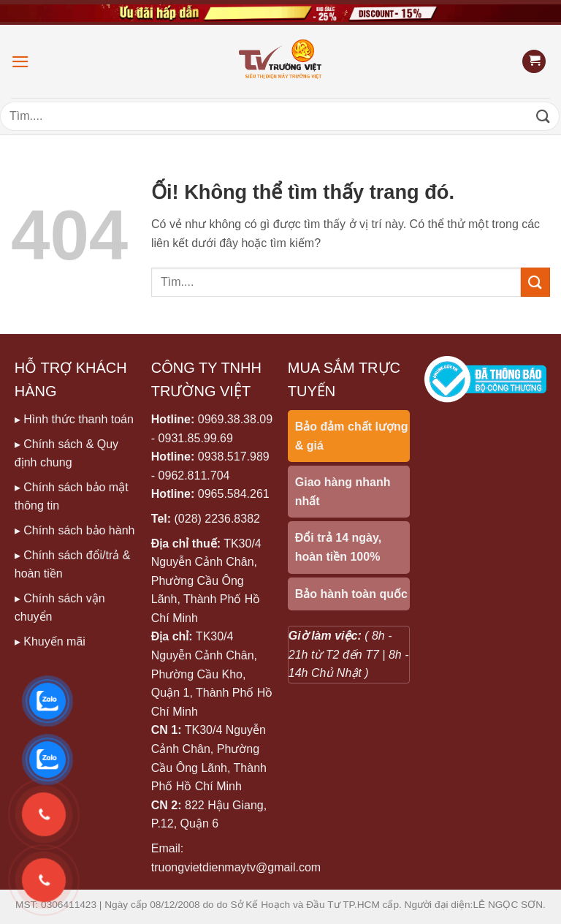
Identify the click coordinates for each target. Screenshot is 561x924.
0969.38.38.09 (235, 419)
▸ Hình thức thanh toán (74, 419)
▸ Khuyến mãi (50, 641)
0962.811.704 (194, 476)
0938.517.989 (234, 457)
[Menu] (20, 62)
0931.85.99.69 (196, 438)
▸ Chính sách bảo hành (75, 530)
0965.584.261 (234, 494)
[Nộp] (543, 116)
